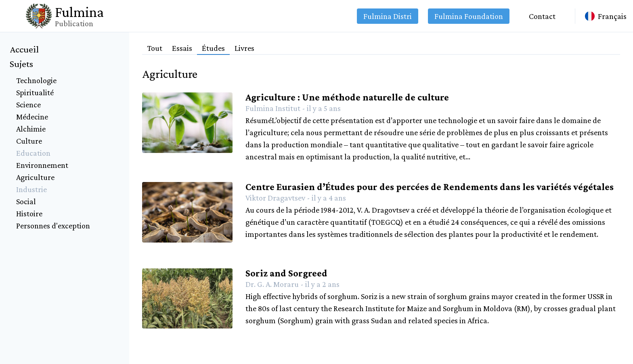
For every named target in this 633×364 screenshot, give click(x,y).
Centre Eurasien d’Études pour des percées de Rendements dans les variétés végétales (430, 187)
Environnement (42, 165)
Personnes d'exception (53, 226)
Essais (182, 48)
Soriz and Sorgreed (286, 273)
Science (28, 105)
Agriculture (35, 177)
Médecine (32, 117)
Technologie (36, 80)
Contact (542, 16)
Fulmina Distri (388, 16)
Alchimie (31, 129)
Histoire (29, 213)
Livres (244, 48)
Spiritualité (35, 92)
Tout (155, 48)
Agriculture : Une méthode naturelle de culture (347, 97)
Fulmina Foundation (469, 16)
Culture (29, 141)
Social (26, 201)
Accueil (24, 49)
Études (213, 48)
